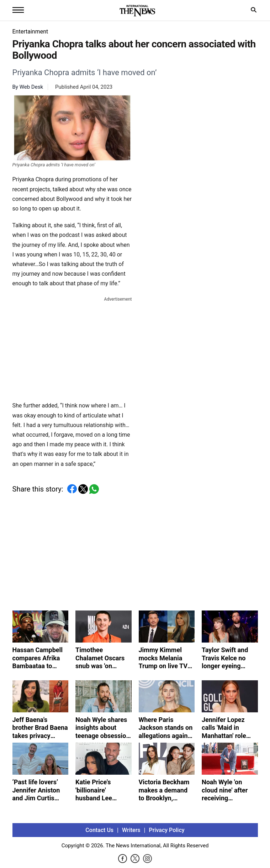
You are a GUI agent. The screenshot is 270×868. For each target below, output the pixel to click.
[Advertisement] (72, 348)
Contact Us (99, 830)
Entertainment (30, 32)
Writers (131, 830)
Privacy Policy (167, 830)
